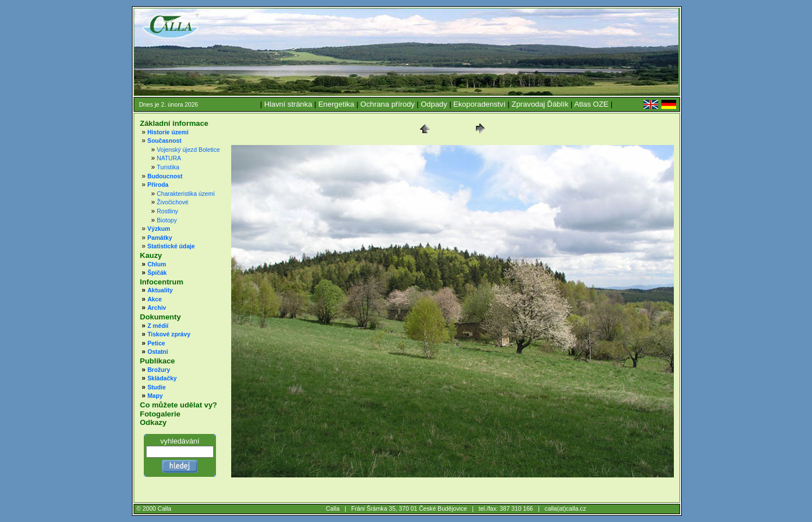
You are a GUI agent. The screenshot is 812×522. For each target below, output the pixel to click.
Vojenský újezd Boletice (188, 150)
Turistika (168, 167)
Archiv (156, 308)
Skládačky (162, 378)
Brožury (158, 370)
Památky (160, 238)
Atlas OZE (591, 104)
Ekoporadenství (480, 104)
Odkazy (153, 422)
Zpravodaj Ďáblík (540, 104)
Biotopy (167, 220)
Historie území (168, 132)
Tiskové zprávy (169, 334)
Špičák (157, 273)
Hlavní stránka (288, 104)
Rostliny (167, 211)
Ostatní (158, 352)
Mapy (155, 396)
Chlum (156, 264)
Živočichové (173, 202)
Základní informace (174, 123)
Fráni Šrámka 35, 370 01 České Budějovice (409, 508)
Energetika (336, 104)
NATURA (169, 158)
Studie (156, 387)
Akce (154, 299)
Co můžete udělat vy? (178, 405)
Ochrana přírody (387, 104)
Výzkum (158, 229)
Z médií (158, 326)
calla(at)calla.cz (565, 508)
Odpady (434, 104)
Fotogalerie (160, 414)
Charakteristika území (186, 194)
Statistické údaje (171, 246)
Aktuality (160, 290)
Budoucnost (165, 176)
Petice (156, 343)
